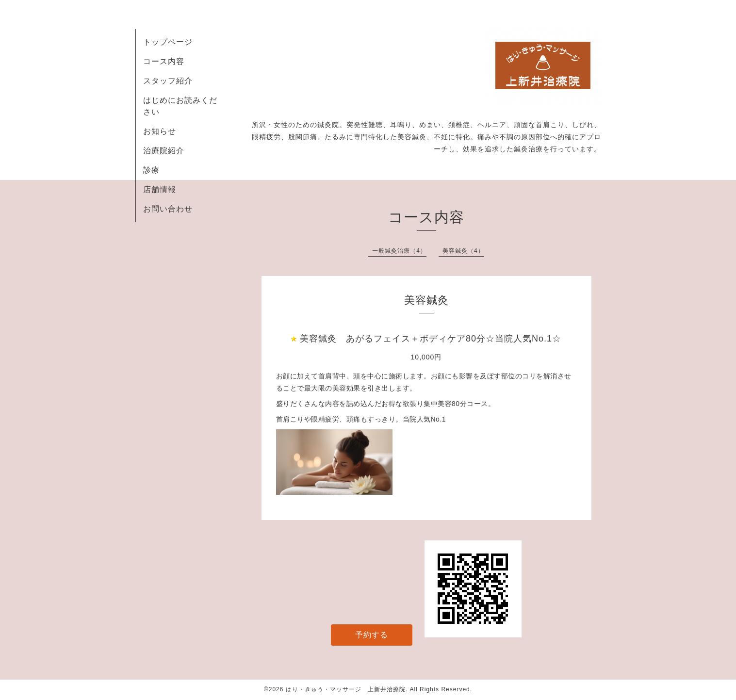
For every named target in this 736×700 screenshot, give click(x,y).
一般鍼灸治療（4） (399, 251)
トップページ (168, 42)
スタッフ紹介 (168, 81)
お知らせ (160, 131)
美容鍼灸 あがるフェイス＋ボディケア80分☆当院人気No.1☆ (431, 339)
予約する (372, 635)
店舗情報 (160, 189)
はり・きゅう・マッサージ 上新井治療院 (346, 689)
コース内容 (164, 61)
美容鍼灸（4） (463, 251)
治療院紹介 (164, 151)
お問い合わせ (168, 209)
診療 (151, 170)
